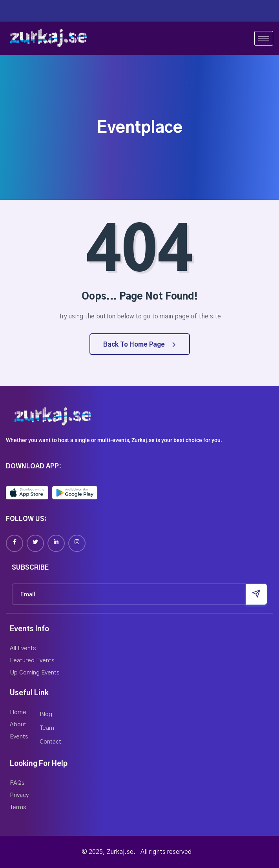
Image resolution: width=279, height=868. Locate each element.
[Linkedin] (56, 543)
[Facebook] (15, 543)
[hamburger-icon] (264, 38)
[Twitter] (35, 543)
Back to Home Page (139, 345)
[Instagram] (77, 543)
